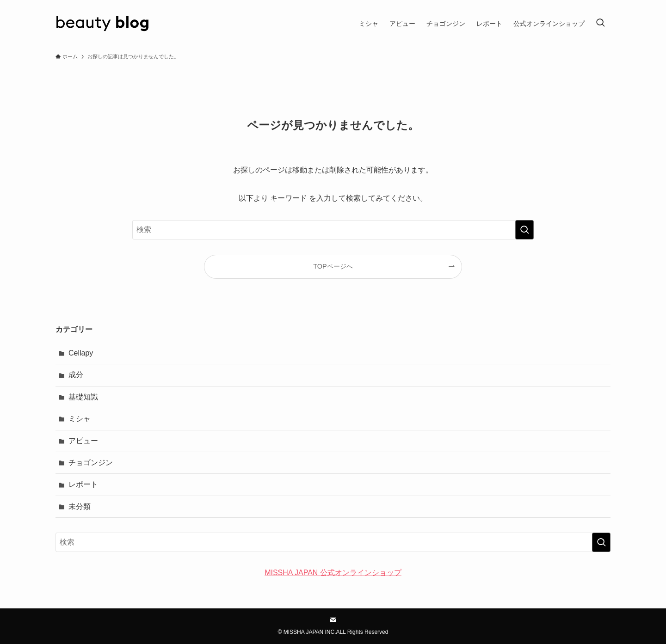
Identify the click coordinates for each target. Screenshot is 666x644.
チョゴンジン (91, 463)
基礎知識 (83, 397)
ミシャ (80, 419)
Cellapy (81, 353)
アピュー (83, 441)
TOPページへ (333, 266)
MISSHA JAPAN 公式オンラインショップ (333, 573)
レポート (83, 484)
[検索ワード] (333, 230)
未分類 (80, 506)
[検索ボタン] (600, 24)
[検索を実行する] (524, 230)
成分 (76, 375)
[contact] (333, 620)
